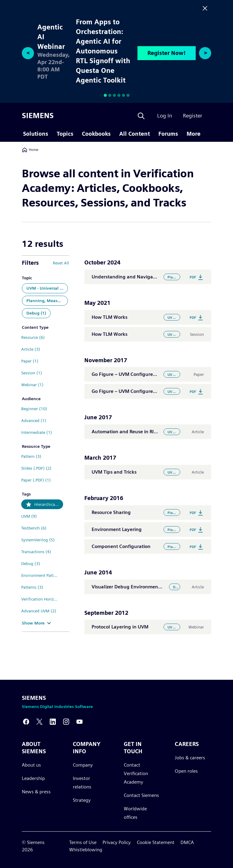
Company (83, 765)
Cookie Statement (156, 842)
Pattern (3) (31, 456)
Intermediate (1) (37, 432)
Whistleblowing (86, 850)
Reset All (61, 263)
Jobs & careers (190, 758)
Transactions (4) (36, 552)
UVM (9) (29, 516)
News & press (36, 792)
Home (30, 150)
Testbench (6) (34, 528)
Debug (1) (36, 313)
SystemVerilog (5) (38, 540)
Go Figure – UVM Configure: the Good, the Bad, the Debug (157, 374)
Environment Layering (117, 529)
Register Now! (167, 53)
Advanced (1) (34, 420)
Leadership (33, 778)
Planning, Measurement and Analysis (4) (47, 301)
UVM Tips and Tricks (114, 472)
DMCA (187, 842)
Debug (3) (31, 563)
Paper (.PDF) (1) (36, 480)
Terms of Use (83, 842)
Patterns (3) (32, 587)
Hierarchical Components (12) (49, 504)
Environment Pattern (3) (42, 575)
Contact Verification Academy (136, 773)
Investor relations (82, 783)
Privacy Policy (117, 842)
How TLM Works (110, 317)
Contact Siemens (141, 795)
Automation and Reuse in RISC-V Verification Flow (147, 432)
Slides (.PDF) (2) (36, 468)
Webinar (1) (32, 385)
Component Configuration (121, 546)
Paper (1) (30, 361)
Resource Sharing (111, 512)
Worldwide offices (135, 813)
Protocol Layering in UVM (120, 627)
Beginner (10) (34, 409)
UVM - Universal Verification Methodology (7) (47, 288)
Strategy (82, 800)
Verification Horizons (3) (42, 599)
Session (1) (32, 373)
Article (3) (31, 349)
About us (31, 765)
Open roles (186, 771)
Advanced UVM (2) (39, 611)
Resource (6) (33, 337)
